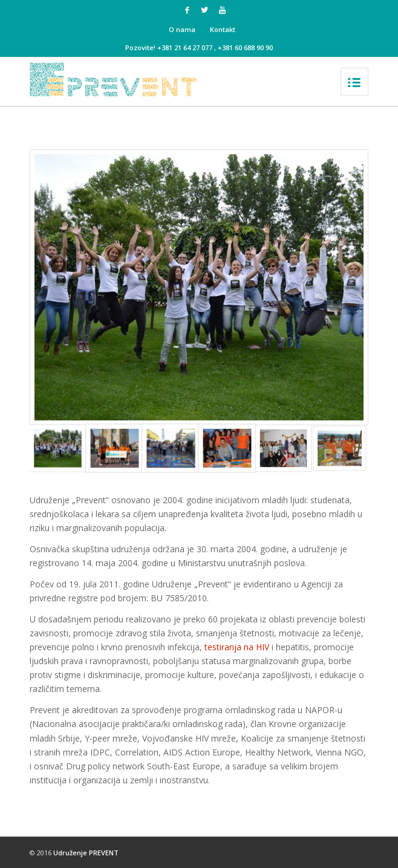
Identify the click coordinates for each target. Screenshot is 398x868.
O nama (182, 29)
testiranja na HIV (237, 647)
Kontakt (223, 29)
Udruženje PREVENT (86, 853)
